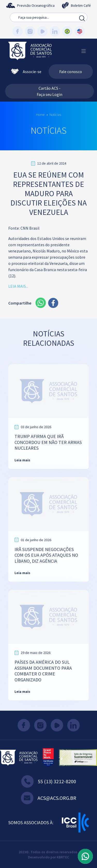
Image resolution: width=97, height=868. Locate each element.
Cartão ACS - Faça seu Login (50, 91)
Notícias (55, 115)
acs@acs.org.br (49, 798)
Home (40, 115)
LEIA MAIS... (18, 286)
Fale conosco (71, 72)
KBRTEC (63, 857)
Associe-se (26, 72)
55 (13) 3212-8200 (49, 781)
